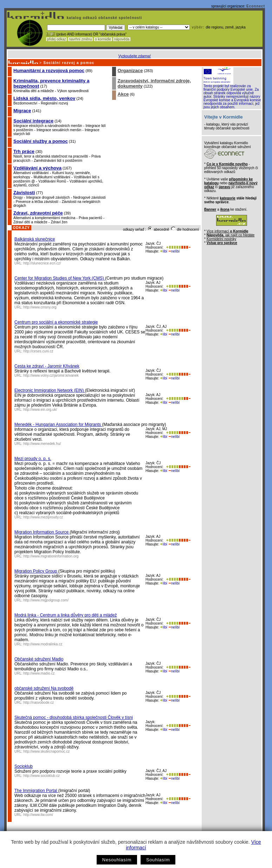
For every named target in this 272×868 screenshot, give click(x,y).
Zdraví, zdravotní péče (38, 213)
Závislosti (24, 193)
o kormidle (103, 39)
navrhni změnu (80, 39)
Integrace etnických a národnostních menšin (48, 126)
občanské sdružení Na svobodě (44, 688)
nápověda (122, 39)
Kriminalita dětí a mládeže (34, 91)
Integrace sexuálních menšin (59, 130)
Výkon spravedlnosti (73, 91)
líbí (164, 251)
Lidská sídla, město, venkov (44, 98)
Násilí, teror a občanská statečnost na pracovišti (51, 156)
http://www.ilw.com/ (38, 815)
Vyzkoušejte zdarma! (135, 56)
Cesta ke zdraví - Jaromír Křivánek (47, 366)
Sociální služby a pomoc (41, 141)
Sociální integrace (33, 121)
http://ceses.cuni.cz (38, 351)
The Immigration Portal (36, 791)
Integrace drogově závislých (48, 197)
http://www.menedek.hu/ (42, 444)
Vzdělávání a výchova (37, 168)
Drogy (18, 197)
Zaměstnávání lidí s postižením (58, 161)
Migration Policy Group (36, 571)
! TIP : (51, 34)
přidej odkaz (56, 39)
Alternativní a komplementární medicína (44, 218)
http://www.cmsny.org (40, 307)
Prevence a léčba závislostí (37, 202)
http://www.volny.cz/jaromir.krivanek (51, 375)
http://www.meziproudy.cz (43, 517)
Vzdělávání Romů (52, 181)
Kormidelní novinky (221, 239)
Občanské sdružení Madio (39, 659)
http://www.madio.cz (39, 673)
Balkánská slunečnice (35, 239)
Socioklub (24, 766)
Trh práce (24, 151)
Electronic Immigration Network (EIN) (50, 390)
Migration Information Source (42, 532)
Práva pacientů (90, 218)
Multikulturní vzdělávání (52, 177)
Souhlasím (158, 860)
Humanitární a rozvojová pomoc (49, 71)
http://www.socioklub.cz (42, 776)
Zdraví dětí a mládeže (30, 222)
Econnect (256, 6)
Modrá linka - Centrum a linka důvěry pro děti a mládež (66, 615)
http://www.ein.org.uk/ (40, 410)
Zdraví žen (59, 222)
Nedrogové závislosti (89, 197)
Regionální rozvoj (54, 103)
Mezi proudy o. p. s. (33, 459)
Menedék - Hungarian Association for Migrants (58, 425)
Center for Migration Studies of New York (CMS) (60, 278)
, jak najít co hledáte (231, 235)
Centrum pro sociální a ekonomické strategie (56, 322)
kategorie (227, 198)
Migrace (22, 111)
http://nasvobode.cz (39, 703)
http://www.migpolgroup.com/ (46, 600)
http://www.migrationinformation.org (51, 556)
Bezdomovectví (25, 103)
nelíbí (174, 251)
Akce (123, 94)
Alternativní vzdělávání (31, 173)
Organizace (130, 71)
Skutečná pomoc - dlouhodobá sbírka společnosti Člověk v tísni (74, 717)
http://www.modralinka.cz (43, 644)
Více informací (228, 231)
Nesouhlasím (117, 860)
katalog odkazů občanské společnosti (104, 18)
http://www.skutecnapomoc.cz (47, 751)
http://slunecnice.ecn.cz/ (42, 263)
